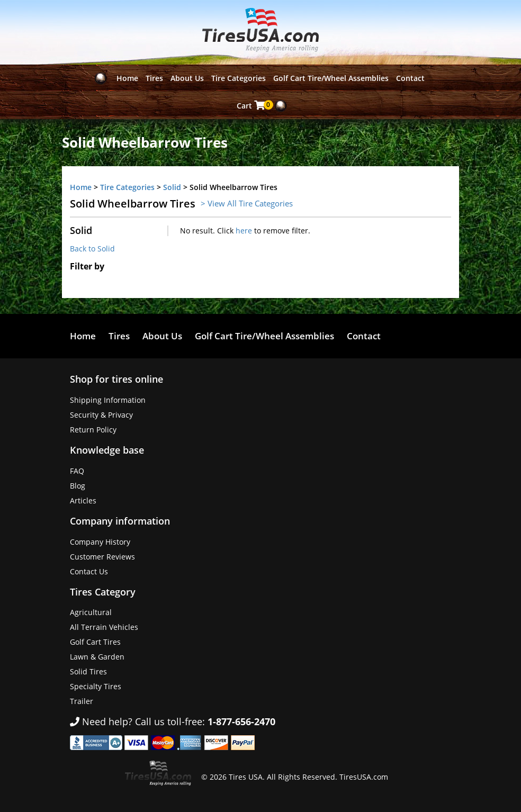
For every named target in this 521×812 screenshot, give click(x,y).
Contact (410, 78)
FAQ (77, 471)
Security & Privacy (101, 415)
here (244, 231)
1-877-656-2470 (241, 721)
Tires (154, 78)
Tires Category (103, 592)
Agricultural (91, 612)
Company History (100, 542)
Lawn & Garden (97, 657)
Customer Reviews (102, 557)
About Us (187, 78)
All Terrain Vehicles (104, 627)
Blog (78, 486)
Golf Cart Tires (95, 642)
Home (127, 78)
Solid (172, 187)
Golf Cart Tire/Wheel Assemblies (331, 78)
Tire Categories (239, 78)
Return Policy (93, 430)
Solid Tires (88, 671)
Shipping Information (108, 400)
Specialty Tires (96, 686)
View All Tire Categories (250, 203)
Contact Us (89, 571)
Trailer (82, 701)
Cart (252, 105)
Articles (83, 500)
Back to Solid (92, 249)
